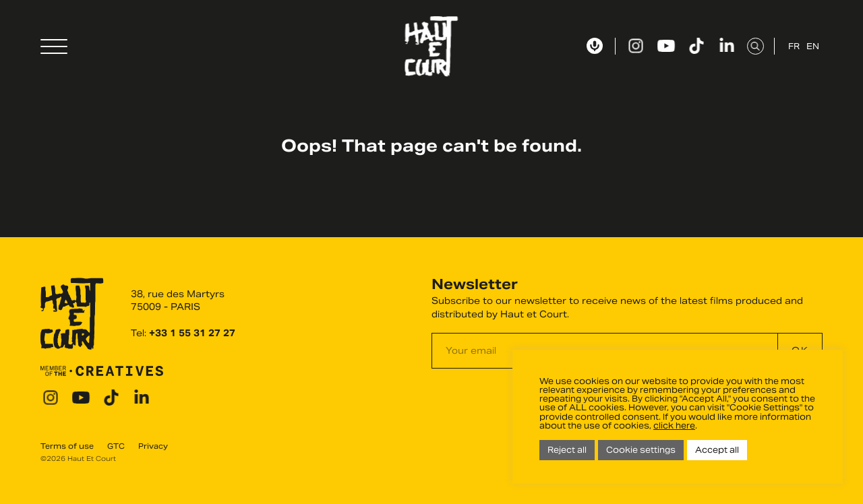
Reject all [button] (567, 450)
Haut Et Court (432, 46)
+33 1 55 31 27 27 (192, 333)
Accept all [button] (717, 450)
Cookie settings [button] (641, 450)
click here (674, 426)
